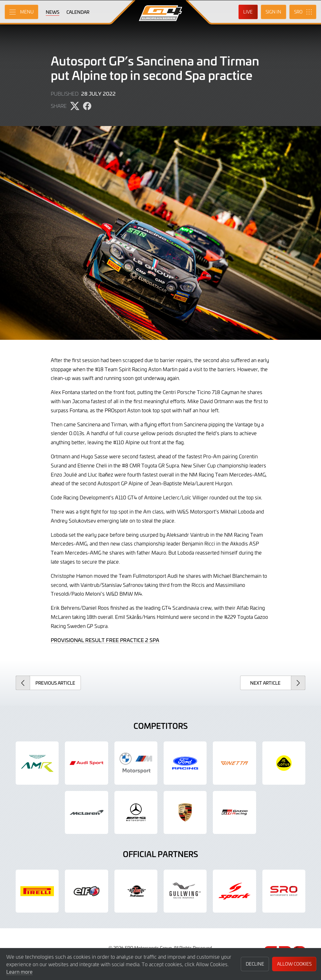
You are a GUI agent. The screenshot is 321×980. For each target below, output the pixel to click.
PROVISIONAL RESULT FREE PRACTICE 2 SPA (105, 640)
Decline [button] (255, 964)
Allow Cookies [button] (294, 964)
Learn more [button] (19, 972)
